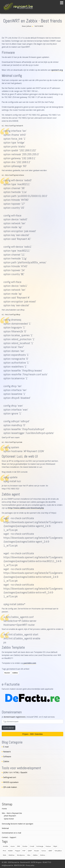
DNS (19, 846)
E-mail (6, 747)
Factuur (48, 846)
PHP (24, 851)
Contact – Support (9, 837)
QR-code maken (10, 787)
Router (7, 673)
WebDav (12, 855)
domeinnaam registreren (15, 717)
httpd (55, 846)
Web (5, 855)
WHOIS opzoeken (11, 782)
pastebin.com (30, 663)
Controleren (9, 728)
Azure (13, 846)
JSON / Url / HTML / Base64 (15, 772)
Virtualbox (58, 851)
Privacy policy (30, 865)
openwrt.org (57, 70)
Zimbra (43, 855)
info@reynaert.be (7, 865)
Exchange (40, 846)
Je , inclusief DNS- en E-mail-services (28, 717)
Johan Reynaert (10, 816)
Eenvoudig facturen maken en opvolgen (17, 824)
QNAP (30, 851)
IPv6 (4, 851)
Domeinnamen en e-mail (11, 833)
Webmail (5, 828)
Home (4, 809)
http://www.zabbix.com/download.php (26, 508)
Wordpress (21, 855)
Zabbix (15, 673)
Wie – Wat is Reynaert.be (12, 813)
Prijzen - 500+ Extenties (33, 734)
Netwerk (7, 752)
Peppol (18, 851)
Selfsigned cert (10, 777)
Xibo (29, 855)
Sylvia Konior (9, 819)
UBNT (50, 851)
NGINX (10, 851)
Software (7, 757)
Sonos (44, 851)
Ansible (5, 846)
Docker (25, 846)
